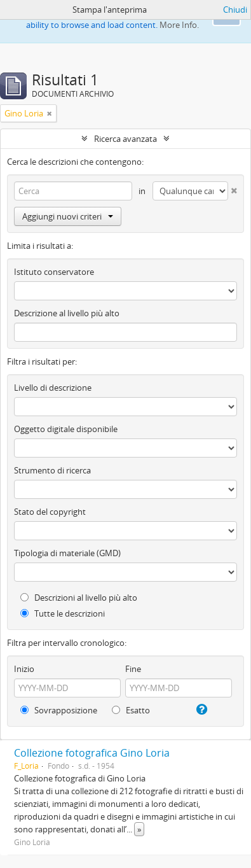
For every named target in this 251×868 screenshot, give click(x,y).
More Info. (179, 25)
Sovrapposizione (59, 710)
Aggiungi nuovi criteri (68, 216)
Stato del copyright (50, 512)
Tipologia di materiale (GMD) (67, 553)
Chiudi (235, 10)
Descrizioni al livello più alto (79, 598)
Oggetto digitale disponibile (66, 429)
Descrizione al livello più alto (67, 313)
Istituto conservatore (54, 272)
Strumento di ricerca (52, 470)
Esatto (131, 710)
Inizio (24, 669)
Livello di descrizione (53, 388)
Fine (133, 669)
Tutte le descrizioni (63, 613)
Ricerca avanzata (125, 139)
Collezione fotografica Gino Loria (92, 753)
